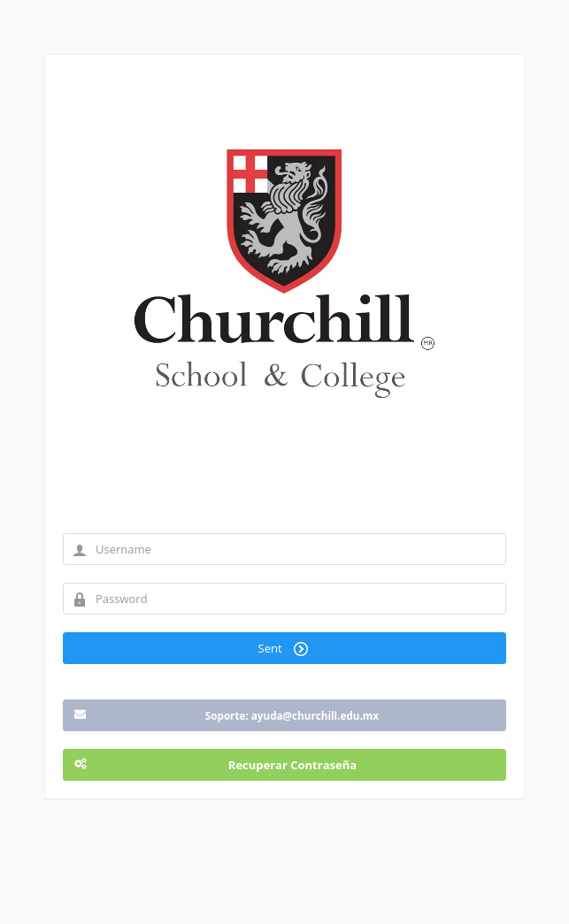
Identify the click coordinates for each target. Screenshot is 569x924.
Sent (285, 648)
